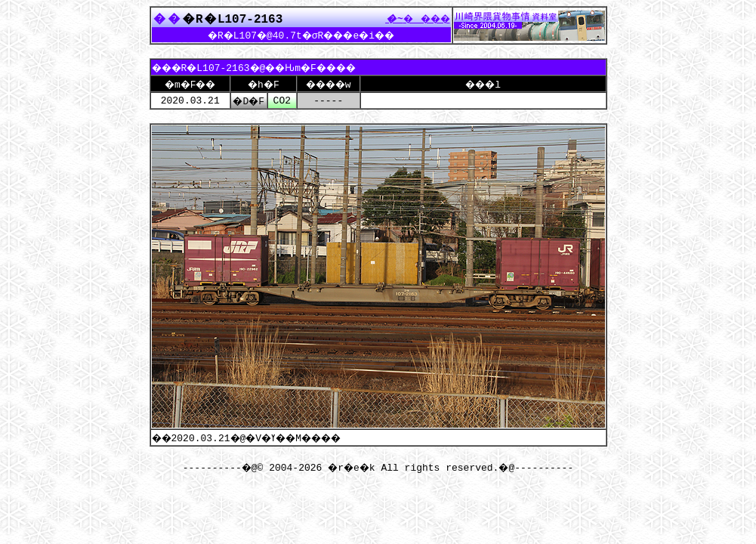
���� (414, 18)
